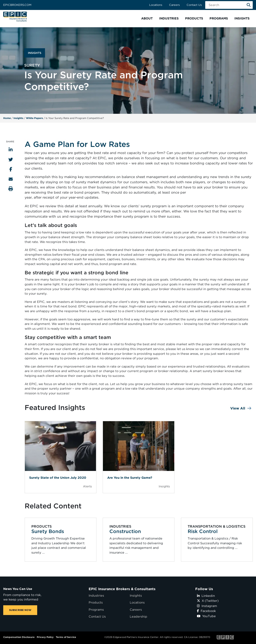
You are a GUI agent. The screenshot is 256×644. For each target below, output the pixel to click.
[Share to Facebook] (11, 169)
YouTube (206, 616)
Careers (174, 5)
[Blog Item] (60, 457)
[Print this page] (11, 189)
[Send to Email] (11, 179)
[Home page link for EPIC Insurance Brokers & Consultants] (16, 17)
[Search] (249, 5)
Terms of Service (66, 637)
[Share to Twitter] (11, 160)
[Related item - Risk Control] (217, 540)
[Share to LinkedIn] (11, 150)
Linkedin (206, 596)
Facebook (206, 611)
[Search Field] (229, 5)
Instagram (207, 606)
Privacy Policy (45, 637)
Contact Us (194, 5)
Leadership (138, 616)
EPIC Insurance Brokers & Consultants (122, 589)
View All (238, 408)
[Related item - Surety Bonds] (61, 540)
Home (7, 118)
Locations (156, 5)
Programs (96, 609)
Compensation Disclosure (19, 637)
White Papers (34, 118)
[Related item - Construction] (139, 540)
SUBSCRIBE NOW (20, 610)
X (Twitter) (208, 601)
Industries (96, 595)
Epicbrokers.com (17, 5)
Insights (18, 118)
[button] (147, 18)
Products (96, 602)
